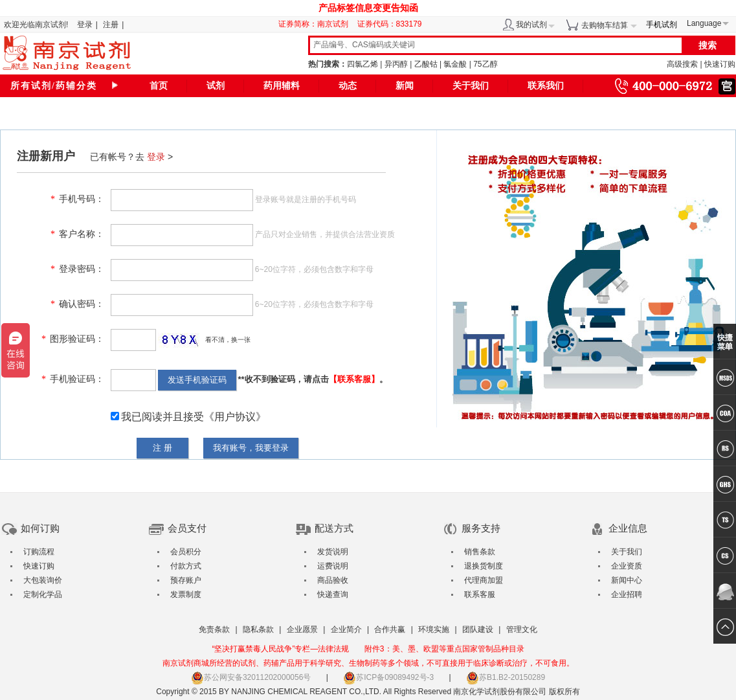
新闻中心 (627, 580)
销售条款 (480, 552)
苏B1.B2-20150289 (506, 677)
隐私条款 (258, 629)
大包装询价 (43, 580)
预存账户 (186, 580)
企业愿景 (302, 629)
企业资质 (627, 566)
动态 (348, 86)
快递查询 (333, 594)
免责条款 (214, 629)
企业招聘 (627, 594)
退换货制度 (484, 566)
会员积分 (186, 552)
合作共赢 (390, 629)
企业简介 (346, 629)
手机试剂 (662, 25)
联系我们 (546, 86)
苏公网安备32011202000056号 (251, 677)
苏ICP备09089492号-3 (388, 677)
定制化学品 (43, 594)
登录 (85, 25)
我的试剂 (531, 25)
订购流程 (39, 552)
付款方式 (186, 566)
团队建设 (478, 629)
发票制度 (186, 594)
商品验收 (333, 580)
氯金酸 (455, 64)
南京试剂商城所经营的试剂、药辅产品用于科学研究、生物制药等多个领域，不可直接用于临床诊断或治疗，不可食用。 (368, 663)
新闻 (405, 86)
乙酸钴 (426, 64)
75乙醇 (485, 64)
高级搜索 (682, 64)
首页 (159, 86)
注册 (111, 25)
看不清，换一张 (228, 340)
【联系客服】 (354, 379)
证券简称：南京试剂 (317, 24)
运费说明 (333, 566)
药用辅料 (282, 86)
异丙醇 (396, 64)
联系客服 (480, 594)
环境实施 (434, 629)
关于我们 (471, 86)
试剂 (216, 86)
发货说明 (333, 552)
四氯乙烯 (362, 64)
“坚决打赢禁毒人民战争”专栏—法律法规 (280, 649)
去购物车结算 (605, 25)
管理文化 (522, 629)
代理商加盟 (484, 580)
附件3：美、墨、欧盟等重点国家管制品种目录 (444, 649)
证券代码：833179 (390, 24)
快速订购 (720, 64)
